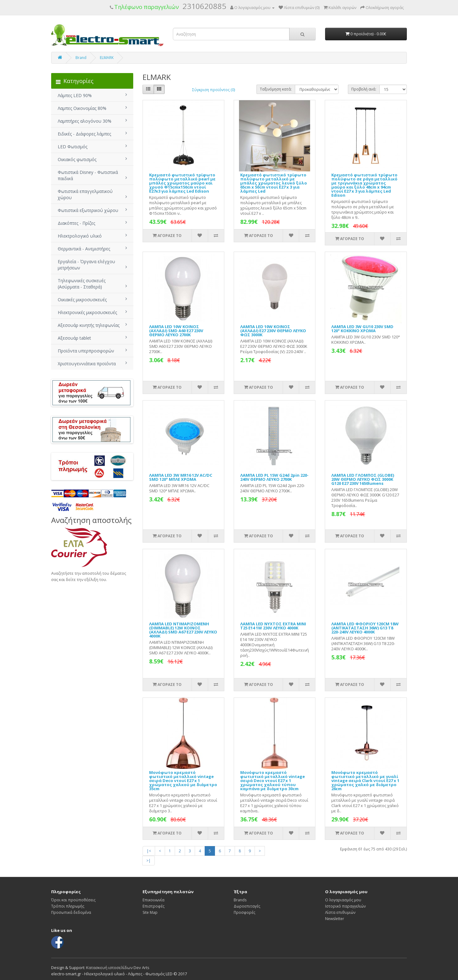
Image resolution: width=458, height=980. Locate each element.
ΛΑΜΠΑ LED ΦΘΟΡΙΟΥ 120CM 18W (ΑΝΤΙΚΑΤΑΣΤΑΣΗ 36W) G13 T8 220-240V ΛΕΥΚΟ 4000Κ (365, 628)
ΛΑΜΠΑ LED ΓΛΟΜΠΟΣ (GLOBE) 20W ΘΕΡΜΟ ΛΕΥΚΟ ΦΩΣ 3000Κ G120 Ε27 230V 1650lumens (363, 479)
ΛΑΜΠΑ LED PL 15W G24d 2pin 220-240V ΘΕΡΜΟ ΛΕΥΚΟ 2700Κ (274, 477)
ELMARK (107, 58)
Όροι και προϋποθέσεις (73, 900)
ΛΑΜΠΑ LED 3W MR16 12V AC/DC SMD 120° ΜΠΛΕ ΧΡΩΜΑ (181, 477)
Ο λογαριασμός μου (343, 900)
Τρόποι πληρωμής (68, 906)
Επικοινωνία (153, 900)
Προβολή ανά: (364, 89)
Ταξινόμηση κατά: (276, 89)
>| (149, 861)
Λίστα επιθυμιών (340, 912)
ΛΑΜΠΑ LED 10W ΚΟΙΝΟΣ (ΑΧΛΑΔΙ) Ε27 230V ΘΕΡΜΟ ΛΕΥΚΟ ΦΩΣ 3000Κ (273, 331)
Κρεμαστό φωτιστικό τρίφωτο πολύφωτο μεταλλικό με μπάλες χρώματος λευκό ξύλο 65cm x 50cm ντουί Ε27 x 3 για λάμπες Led (274, 183)
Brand (81, 58)
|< (149, 851)
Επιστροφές (153, 906)
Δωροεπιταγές (247, 906)
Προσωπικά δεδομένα (71, 912)
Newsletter (335, 919)
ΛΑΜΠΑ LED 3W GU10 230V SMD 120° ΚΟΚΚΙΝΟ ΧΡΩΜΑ (362, 329)
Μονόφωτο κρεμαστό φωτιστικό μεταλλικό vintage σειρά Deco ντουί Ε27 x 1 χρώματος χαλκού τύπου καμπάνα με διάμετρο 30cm (273, 781)
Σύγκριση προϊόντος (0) (214, 90)
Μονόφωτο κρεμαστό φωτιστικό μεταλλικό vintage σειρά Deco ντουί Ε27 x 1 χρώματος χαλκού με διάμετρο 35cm (183, 781)
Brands (240, 900)
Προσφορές (244, 912)
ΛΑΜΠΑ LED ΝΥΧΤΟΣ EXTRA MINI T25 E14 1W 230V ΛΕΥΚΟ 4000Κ (273, 626)
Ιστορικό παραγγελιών (345, 906)
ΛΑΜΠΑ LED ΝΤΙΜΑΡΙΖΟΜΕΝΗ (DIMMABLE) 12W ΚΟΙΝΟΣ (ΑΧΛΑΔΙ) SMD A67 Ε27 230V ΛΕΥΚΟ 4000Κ (183, 630)
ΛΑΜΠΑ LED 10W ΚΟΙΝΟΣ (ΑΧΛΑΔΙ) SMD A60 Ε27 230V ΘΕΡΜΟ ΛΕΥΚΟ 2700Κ (176, 331)
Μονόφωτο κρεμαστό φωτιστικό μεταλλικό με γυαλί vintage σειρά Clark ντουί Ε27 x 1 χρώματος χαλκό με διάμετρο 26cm (365, 781)
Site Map (150, 912)
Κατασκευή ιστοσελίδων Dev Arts (118, 968)
